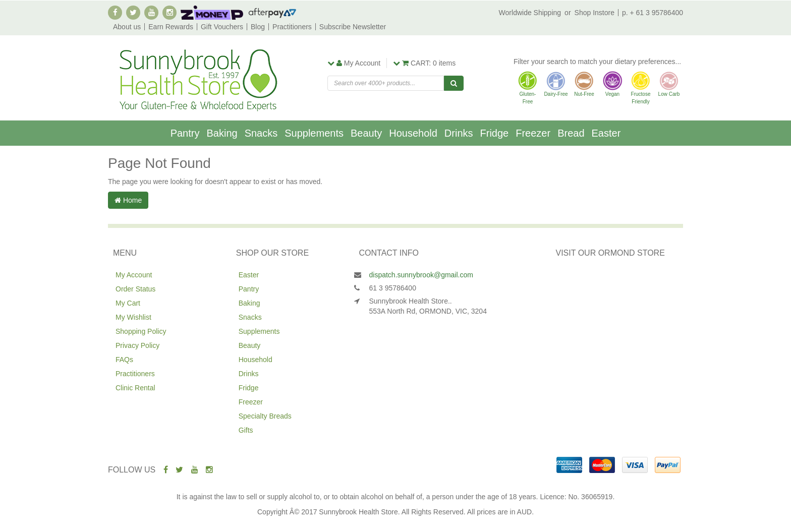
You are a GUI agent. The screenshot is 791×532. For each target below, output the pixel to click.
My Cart (128, 303)
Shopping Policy (141, 331)
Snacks (261, 133)
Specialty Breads (265, 416)
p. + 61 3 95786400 (653, 13)
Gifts (246, 430)
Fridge (495, 133)
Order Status (135, 289)
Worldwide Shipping (530, 13)
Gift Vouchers (222, 27)
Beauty (366, 133)
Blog (258, 27)
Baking (222, 133)
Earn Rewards (171, 27)
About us (127, 27)
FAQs (124, 360)
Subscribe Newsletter (353, 27)
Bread (571, 133)
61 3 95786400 (393, 288)
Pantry (185, 133)
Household (413, 133)
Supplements (314, 133)
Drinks (459, 133)
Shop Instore (595, 13)
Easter (606, 133)
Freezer (533, 133)
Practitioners (292, 27)
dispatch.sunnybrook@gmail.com (421, 275)
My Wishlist (133, 317)
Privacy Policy (137, 345)
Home (128, 200)
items (424, 63)
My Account (134, 275)
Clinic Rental (135, 388)
